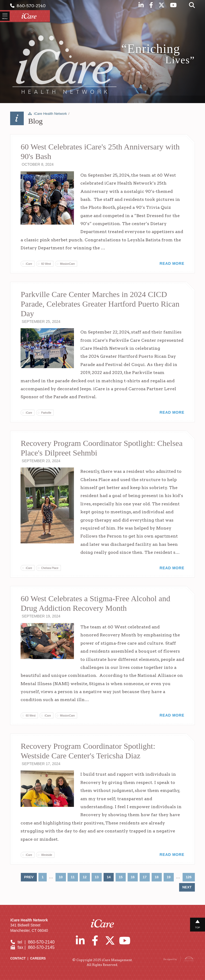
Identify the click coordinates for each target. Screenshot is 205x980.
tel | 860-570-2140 (32, 942)
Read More (172, 263)
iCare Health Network (50, 114)
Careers (38, 958)
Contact (18, 958)
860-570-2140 (28, 6)
